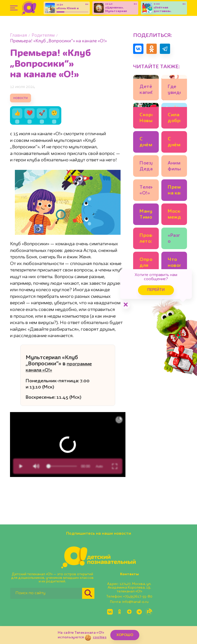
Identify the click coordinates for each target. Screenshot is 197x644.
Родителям (43, 36)
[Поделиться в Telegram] (165, 49)
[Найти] (88, 593)
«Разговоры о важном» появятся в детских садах (174, 239)
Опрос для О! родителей (146, 263)
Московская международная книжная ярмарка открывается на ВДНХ (174, 215)
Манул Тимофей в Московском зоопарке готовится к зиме (146, 215)
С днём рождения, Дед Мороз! (174, 143)
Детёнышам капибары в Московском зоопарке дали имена (146, 90)
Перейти (156, 290)
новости (21, 98)
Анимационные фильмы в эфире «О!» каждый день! (174, 167)
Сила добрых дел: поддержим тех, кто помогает (174, 119)
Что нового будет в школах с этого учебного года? (174, 263)
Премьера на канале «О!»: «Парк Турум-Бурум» (174, 191)
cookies (100, 637)
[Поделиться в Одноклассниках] (152, 49)
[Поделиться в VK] (138, 49)
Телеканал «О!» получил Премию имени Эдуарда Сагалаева (146, 191)
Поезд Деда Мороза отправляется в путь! (146, 167)
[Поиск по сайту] (46, 593)
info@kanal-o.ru (135, 602)
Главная (18, 36)
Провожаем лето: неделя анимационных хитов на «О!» (146, 239)
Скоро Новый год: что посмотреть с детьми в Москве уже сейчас (146, 119)
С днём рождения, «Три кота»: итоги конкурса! (146, 143)
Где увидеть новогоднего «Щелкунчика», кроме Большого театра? (174, 90)
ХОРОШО (125, 635)
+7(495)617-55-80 (138, 597)
